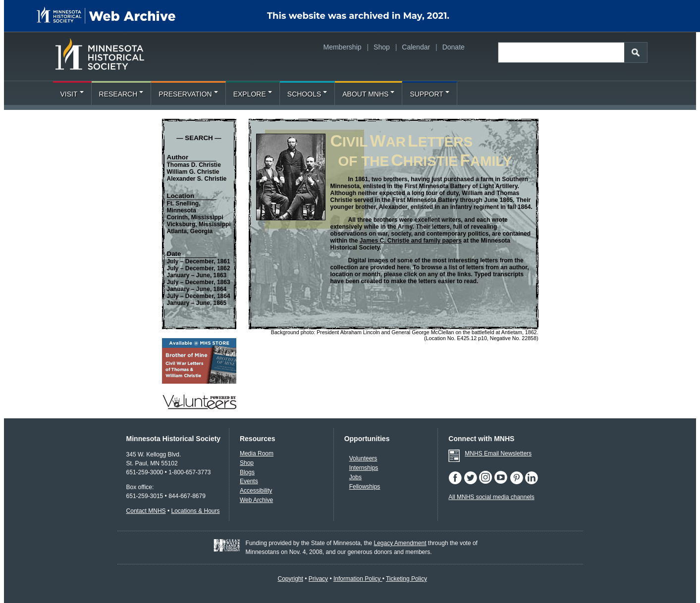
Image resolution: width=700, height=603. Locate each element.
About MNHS (368, 94)
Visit (72, 94)
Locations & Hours (195, 511)
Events (249, 481)
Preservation (188, 94)
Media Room (257, 453)
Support (429, 94)
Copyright (290, 579)
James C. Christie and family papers (411, 241)
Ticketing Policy (406, 579)
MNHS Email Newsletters (498, 453)
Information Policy (358, 579)
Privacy (318, 579)
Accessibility (256, 491)
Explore (253, 94)
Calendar (416, 47)
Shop (382, 47)
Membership (343, 47)
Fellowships (365, 487)
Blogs (247, 472)
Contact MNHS (146, 511)
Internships (364, 468)
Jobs (355, 477)
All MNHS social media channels (491, 497)
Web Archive (256, 500)
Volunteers (363, 458)
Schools (307, 94)
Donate (454, 47)
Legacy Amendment (400, 543)
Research (121, 94)
